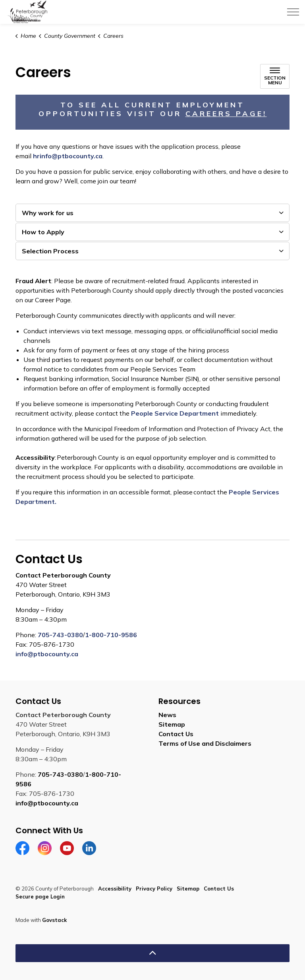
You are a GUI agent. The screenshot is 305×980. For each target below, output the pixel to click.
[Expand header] (293, 12)
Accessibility (115, 889)
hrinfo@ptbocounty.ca (68, 156)
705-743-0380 (60, 635)
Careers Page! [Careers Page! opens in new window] (226, 114)
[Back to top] (152, 953)
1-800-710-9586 (111, 635)
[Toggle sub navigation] (275, 76)
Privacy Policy (154, 889)
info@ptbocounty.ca (47, 654)
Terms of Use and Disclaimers (205, 743)
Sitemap (172, 724)
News (167, 715)
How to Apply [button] (43, 232)
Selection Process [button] (50, 251)
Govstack (54, 920)
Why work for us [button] (48, 213)
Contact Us (176, 734)
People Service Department (175, 413)
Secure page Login (40, 896)
